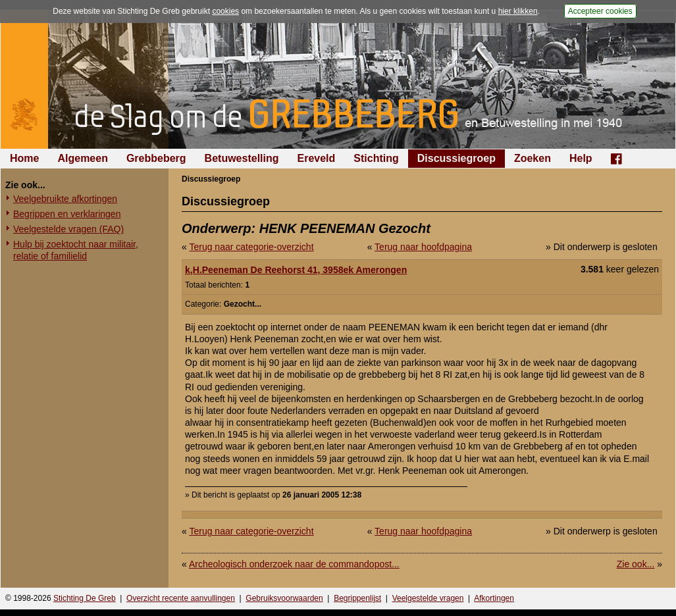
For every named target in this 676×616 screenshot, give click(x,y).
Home (24, 158)
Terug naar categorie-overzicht (251, 247)
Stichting (376, 158)
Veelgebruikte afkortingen (65, 199)
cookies (225, 11)
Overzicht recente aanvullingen (181, 598)
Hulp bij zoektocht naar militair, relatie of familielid (76, 250)
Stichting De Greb (85, 598)
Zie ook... (636, 564)
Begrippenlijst (357, 598)
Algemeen (82, 158)
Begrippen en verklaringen (67, 214)
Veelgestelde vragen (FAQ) (68, 229)
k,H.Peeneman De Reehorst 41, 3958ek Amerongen (296, 270)
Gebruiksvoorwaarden (284, 598)
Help (581, 158)
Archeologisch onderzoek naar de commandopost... (294, 564)
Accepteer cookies (600, 11)
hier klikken (518, 11)
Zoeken (533, 158)
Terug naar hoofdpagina (423, 247)
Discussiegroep (456, 158)
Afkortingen (494, 598)
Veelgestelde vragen (428, 598)
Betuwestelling (242, 158)
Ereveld (317, 158)
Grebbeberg (156, 158)
